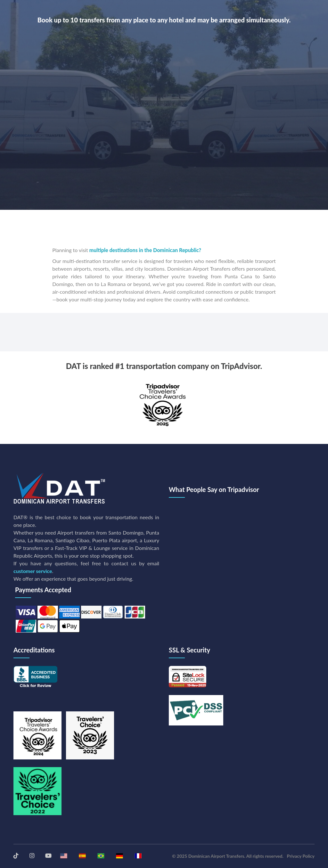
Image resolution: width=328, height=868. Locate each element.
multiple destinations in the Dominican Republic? (145, 250)
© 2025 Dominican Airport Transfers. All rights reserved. (228, 856)
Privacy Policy (301, 856)
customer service (33, 571)
